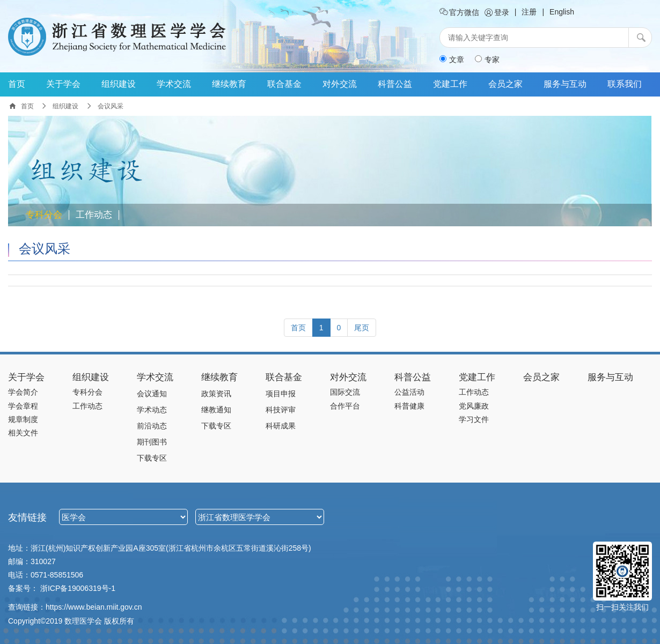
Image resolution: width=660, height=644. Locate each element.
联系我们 (625, 84)
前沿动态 (152, 426)
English (562, 12)
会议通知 (152, 394)
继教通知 (216, 410)
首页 (17, 84)
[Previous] (298, 328)
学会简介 (23, 392)
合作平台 (345, 406)
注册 (529, 12)
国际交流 (345, 392)
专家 (487, 60)
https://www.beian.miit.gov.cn (94, 607)
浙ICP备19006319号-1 (78, 588)
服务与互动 (565, 84)
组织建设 (119, 84)
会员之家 (505, 84)
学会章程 (23, 406)
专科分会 (44, 215)
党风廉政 (474, 406)
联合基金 (284, 84)
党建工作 (450, 84)
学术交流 (174, 84)
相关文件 (23, 433)
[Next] (362, 328)
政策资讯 (216, 394)
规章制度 (23, 419)
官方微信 (459, 12)
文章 (452, 60)
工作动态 (94, 215)
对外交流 (340, 84)
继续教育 (229, 84)
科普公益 (395, 84)
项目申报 (281, 394)
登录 (497, 12)
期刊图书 (152, 442)
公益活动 (409, 392)
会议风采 (45, 249)
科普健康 (409, 406)
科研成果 (281, 426)
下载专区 (152, 458)
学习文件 (474, 419)
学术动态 (152, 410)
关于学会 (63, 84)
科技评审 (281, 410)
